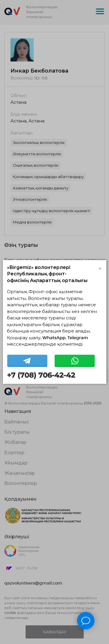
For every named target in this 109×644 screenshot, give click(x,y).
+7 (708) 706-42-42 (41, 375)
